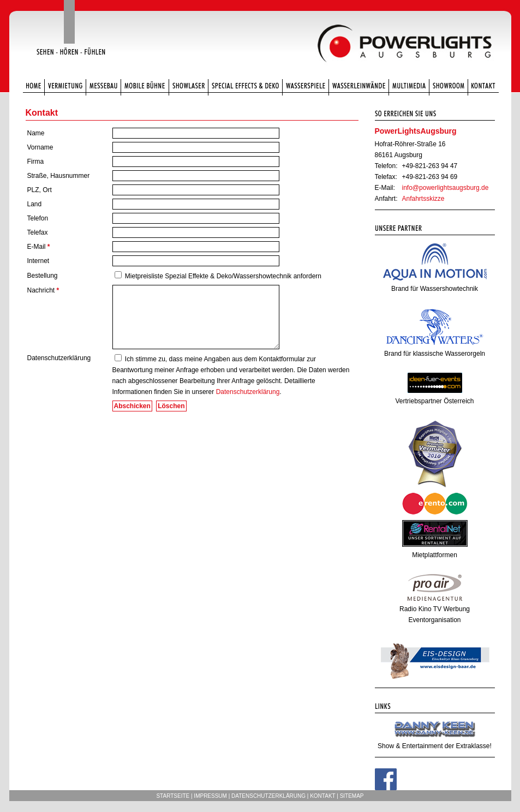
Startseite (173, 796)
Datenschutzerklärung (248, 392)
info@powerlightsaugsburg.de (446, 188)
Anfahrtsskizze (423, 199)
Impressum (210, 796)
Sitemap (352, 796)
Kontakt (322, 796)
